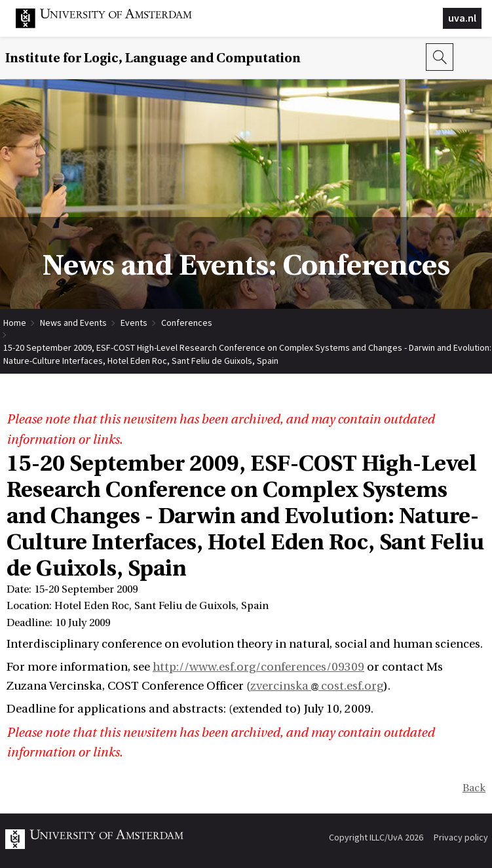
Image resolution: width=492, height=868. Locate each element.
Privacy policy (461, 837)
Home (15, 323)
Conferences (187, 323)
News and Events (73, 323)
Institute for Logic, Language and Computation (153, 58)
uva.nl (462, 18)
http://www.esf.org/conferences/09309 (258, 667)
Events (134, 323)
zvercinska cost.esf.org (317, 686)
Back (474, 788)
